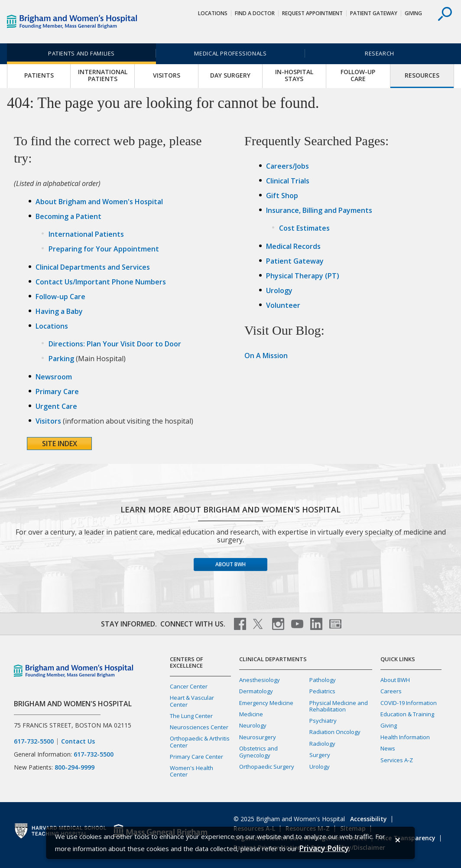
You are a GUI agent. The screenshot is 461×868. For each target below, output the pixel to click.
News (388, 748)
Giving (413, 13)
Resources (422, 76)
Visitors (167, 76)
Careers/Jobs (287, 166)
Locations (213, 13)
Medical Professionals (230, 53)
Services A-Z (397, 760)
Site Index (60, 444)
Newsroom (54, 377)
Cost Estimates (304, 228)
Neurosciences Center (199, 727)
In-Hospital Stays (294, 76)
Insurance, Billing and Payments (319, 210)
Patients (39, 76)
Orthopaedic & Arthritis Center (200, 742)
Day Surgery (230, 76)
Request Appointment (312, 13)
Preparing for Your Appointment (104, 249)
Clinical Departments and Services (93, 267)
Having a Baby (59, 311)
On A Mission (266, 356)
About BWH (230, 564)
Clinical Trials (288, 181)
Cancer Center (189, 686)
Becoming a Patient (68, 216)
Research (380, 53)
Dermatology (256, 691)
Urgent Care (56, 406)
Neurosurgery (258, 737)
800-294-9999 (75, 767)
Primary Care (57, 392)
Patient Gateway (374, 13)
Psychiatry (323, 721)
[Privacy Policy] (324, 848)
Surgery (320, 755)
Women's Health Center (192, 771)
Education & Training (407, 714)
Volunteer (283, 305)
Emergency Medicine (266, 703)
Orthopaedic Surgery (267, 767)
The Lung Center (191, 716)
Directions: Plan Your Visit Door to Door (115, 344)
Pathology (323, 680)
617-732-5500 (34, 741)
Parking (61, 359)
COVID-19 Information (409, 703)
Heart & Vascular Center (192, 701)
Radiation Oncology (335, 732)
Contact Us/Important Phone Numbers (101, 282)
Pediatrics (322, 691)
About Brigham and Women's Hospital (99, 202)
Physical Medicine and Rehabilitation (339, 706)
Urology (279, 290)
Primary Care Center (196, 757)
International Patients (103, 76)
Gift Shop (282, 196)
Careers (391, 691)
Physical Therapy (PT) (303, 276)
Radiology (322, 744)
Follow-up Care (358, 76)
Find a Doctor (255, 13)
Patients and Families (81, 53)
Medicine (251, 714)
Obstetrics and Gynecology (258, 752)
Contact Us (78, 741)
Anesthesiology (260, 680)
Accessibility (368, 819)
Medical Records (293, 246)
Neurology (253, 725)
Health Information (405, 737)
